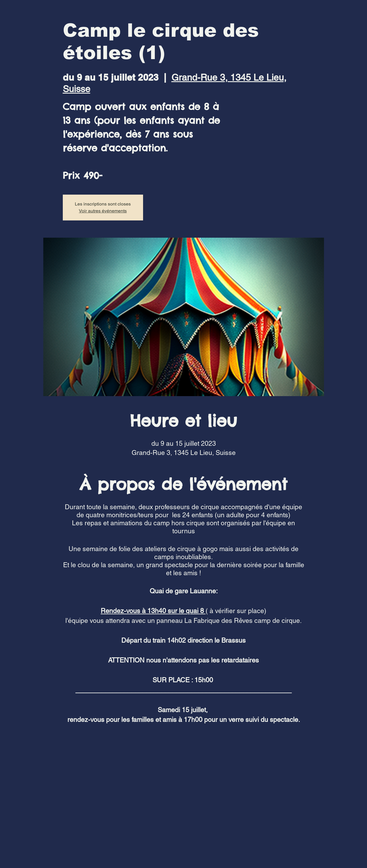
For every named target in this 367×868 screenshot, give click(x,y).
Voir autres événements (103, 211)
